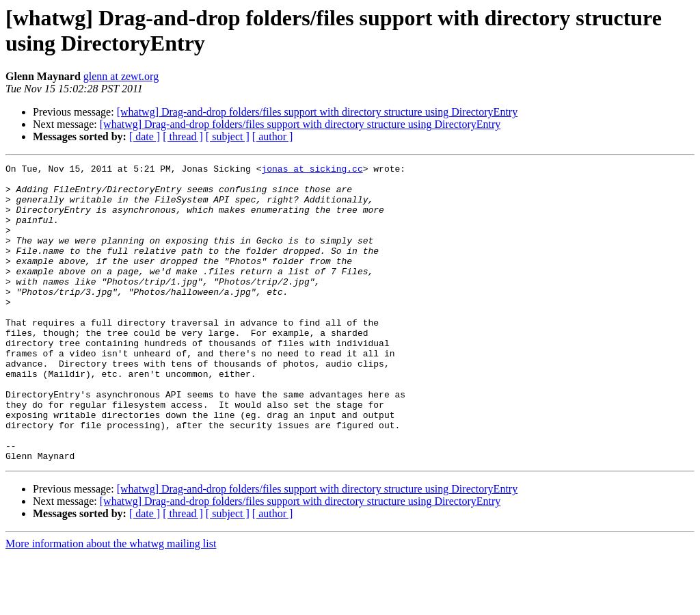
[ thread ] (183, 136)
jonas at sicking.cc (312, 170)
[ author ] (273, 136)
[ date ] (145, 136)
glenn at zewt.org (121, 76)
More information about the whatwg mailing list (111, 603)
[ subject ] (228, 136)
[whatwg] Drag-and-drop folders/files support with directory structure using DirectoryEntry (318, 112)
